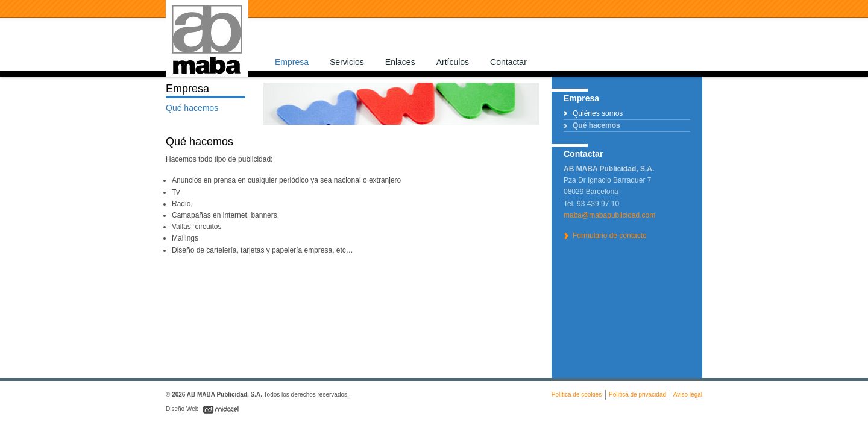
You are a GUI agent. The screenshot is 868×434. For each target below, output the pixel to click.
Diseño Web (183, 409)
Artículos (453, 62)
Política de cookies (577, 395)
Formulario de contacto (610, 236)
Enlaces (400, 62)
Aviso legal (688, 395)
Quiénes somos (598, 113)
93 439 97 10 (598, 204)
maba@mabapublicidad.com (609, 215)
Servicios (347, 62)
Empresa (292, 62)
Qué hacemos (596, 125)
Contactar (508, 62)
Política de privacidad (637, 395)
